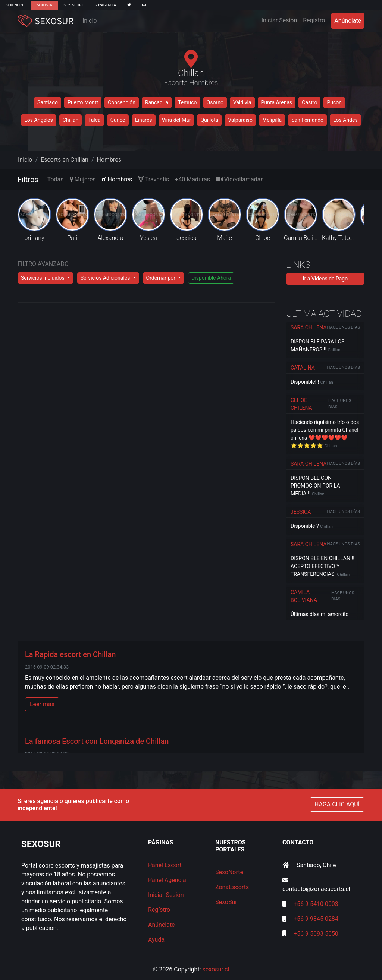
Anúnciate (348, 21)
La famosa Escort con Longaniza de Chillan (97, 741)
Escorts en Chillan (65, 160)
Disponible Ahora (211, 278)
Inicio (90, 21)
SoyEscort (73, 5)
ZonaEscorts (232, 887)
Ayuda (156, 940)
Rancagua (157, 102)
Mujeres (83, 179)
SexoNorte (16, 5)
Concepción (122, 102)
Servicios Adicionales (106, 278)
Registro (314, 20)
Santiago (48, 102)
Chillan (71, 120)
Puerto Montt (83, 102)
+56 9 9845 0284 (316, 919)
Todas (56, 179)
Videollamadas (240, 179)
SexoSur (45, 5)
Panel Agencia (167, 880)
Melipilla (272, 120)
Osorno (215, 102)
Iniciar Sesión (281, 20)
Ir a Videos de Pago (325, 279)
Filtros (28, 180)
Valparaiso (240, 120)
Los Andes (345, 120)
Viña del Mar (176, 120)
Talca (94, 120)
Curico (118, 120)
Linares (144, 120)
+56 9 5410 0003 (316, 904)
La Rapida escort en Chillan (70, 654)
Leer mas (42, 704)
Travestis (154, 179)
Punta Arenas (277, 102)
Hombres (109, 160)
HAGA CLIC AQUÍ (337, 804)
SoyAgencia (105, 5)
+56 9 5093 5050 (316, 934)
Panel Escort (165, 865)
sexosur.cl (216, 969)
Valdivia (242, 102)
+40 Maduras (192, 179)
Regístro (159, 910)
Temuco (187, 102)
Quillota (209, 120)
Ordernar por (162, 278)
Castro (309, 102)
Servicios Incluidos (43, 278)
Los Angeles (38, 120)
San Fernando (307, 120)
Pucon (334, 102)
